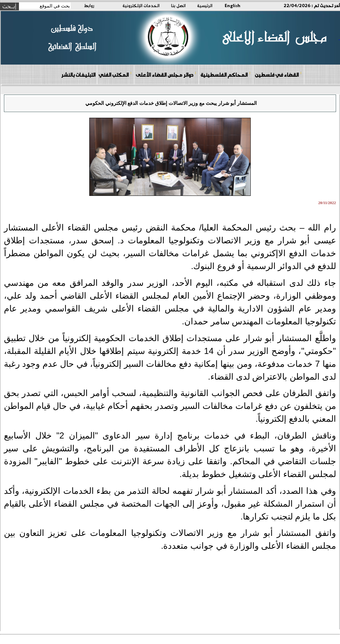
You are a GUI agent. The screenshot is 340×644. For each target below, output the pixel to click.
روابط (89, 5)
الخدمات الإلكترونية (141, 5)
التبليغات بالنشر (78, 75)
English (232, 5)
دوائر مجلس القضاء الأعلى (166, 74)
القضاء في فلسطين (278, 74)
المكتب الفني (115, 74)
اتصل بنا (178, 5)
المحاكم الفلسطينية (226, 74)
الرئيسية (205, 5)
